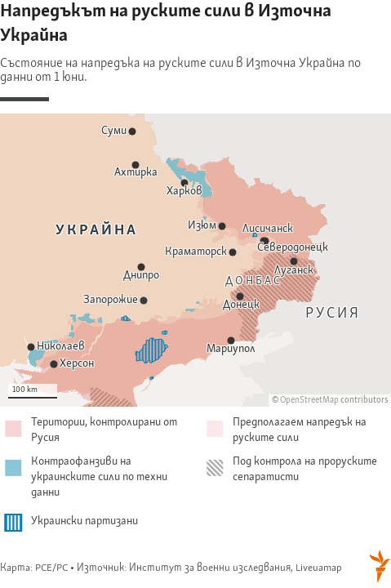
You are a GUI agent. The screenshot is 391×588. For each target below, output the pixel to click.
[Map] (195, 260)
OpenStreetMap (309, 401)
